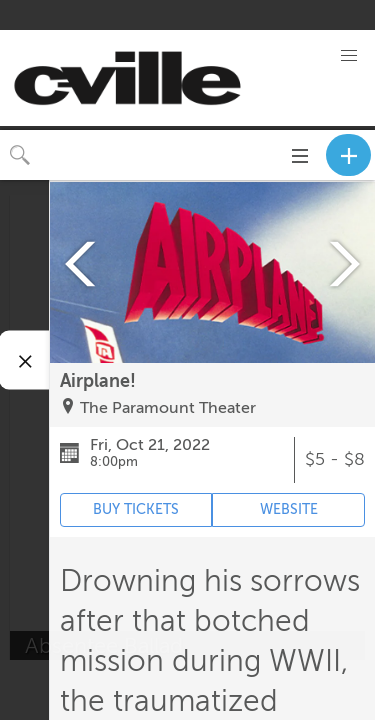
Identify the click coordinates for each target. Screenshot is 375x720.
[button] (349, 56)
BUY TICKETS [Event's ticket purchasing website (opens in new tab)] (136, 509)
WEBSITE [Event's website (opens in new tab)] (289, 509)
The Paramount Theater (168, 408)
